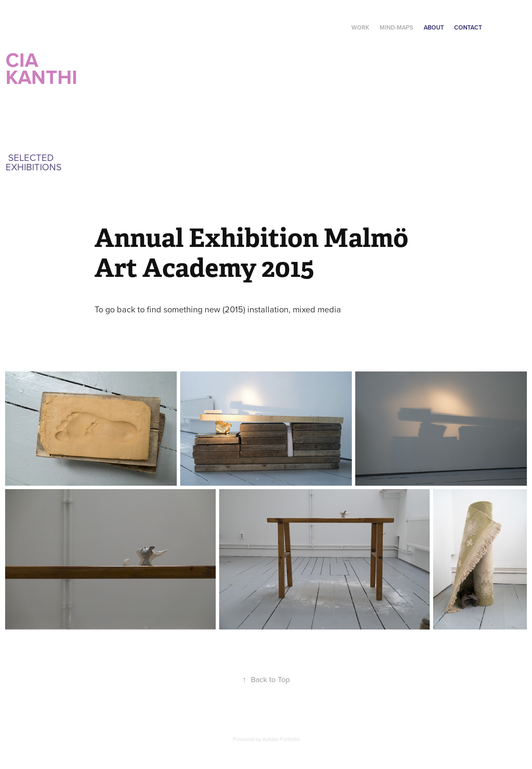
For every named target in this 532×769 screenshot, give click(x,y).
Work (360, 27)
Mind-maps (396, 27)
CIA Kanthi (44, 68)
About (434, 27)
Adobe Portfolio (281, 739)
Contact (468, 27)
